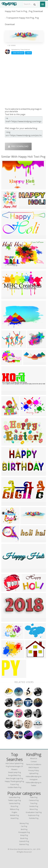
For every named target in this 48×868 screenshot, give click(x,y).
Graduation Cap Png (34, 812)
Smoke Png (34, 806)
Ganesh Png (24, 841)
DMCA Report (34, 767)
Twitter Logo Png (14, 800)
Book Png (24, 838)
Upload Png (34, 773)
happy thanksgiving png (14, 781)
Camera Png (34, 800)
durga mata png (14, 775)
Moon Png (34, 809)
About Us (34, 758)
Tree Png (34, 803)
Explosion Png (34, 815)
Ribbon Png (14, 809)
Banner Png (24, 844)
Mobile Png (14, 815)
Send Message (18, 53)
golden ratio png (14, 787)
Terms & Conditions (34, 764)
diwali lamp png (14, 772)
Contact (34, 761)
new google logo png (14, 778)
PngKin (14, 812)
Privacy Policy (34, 770)
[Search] (35, 5)
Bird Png (24, 829)
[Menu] (43, 4)
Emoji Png (24, 835)
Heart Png (14, 818)
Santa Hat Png (14, 803)
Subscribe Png (14, 797)
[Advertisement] (24, 81)
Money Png (24, 823)
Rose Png (14, 806)
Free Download (18, 146)
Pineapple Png (24, 832)
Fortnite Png (34, 818)
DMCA (28, 53)
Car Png (24, 826)
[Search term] (30, 4)
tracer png (14, 784)
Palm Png (34, 797)
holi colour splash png (14, 763)
